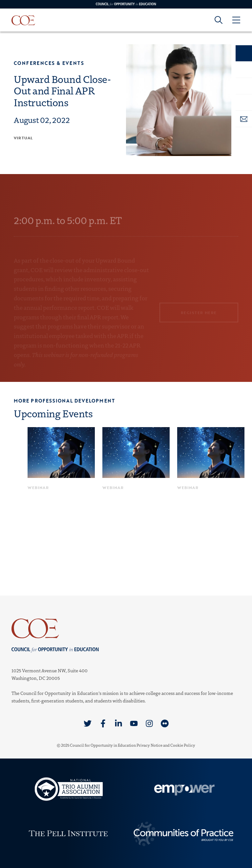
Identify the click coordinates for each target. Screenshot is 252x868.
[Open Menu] (236, 20)
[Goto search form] (219, 20)
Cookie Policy (183, 745)
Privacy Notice (149, 745)
